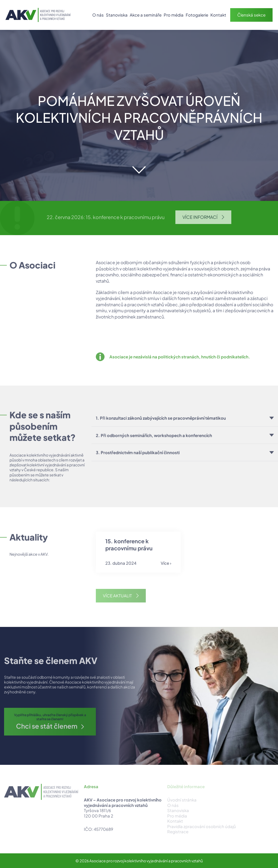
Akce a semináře (146, 15)
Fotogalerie (197, 15)
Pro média (174, 15)
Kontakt (218, 15)
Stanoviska (117, 15)
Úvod (85, 15)
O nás (98, 15)
